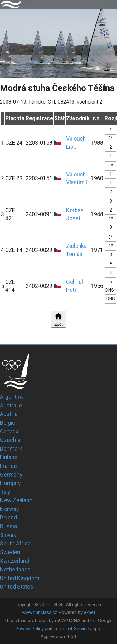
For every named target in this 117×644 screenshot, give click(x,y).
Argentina (12, 397)
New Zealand (16, 500)
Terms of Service (71, 629)
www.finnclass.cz (40, 612)
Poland (8, 517)
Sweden (10, 552)
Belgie (8, 423)
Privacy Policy (30, 629)
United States (17, 587)
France (8, 466)
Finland (9, 457)
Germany (11, 475)
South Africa (15, 543)
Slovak (8, 535)
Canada (9, 431)
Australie (11, 405)
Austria (9, 414)
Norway (10, 509)
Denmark (11, 449)
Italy (5, 492)
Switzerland (15, 561)
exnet (90, 612)
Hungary (10, 483)
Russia (8, 526)
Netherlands (15, 569)
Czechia (10, 440)
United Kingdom (20, 578)
